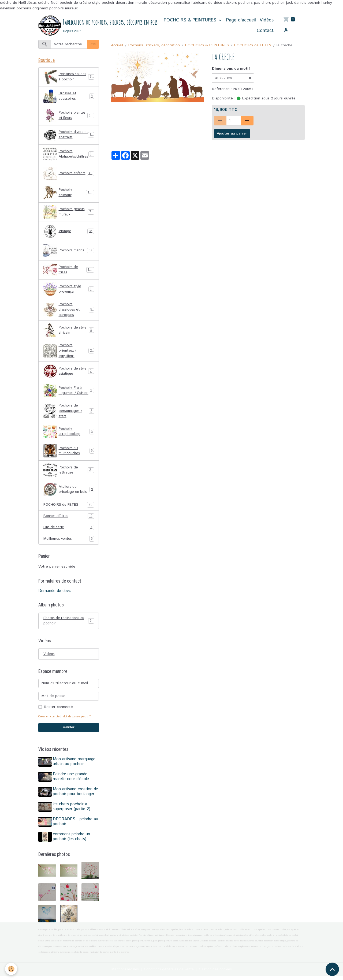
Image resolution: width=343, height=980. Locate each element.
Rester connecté (58, 716)
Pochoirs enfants (69, 174)
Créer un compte (50, 726)
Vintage (69, 232)
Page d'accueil (241, 20)
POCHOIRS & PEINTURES (191, 20)
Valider (69, 737)
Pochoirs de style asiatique (69, 374)
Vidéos (267, 20)
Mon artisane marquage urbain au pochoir (75, 771)
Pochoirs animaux (69, 194)
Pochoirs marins (69, 252)
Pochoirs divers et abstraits (69, 136)
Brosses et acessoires (69, 97)
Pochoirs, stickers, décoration (154, 46)
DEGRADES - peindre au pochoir (76, 827)
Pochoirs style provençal (69, 290)
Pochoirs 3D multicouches (69, 459)
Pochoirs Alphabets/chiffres (70, 155)
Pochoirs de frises (69, 271)
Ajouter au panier (232, 134)
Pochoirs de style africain (69, 332)
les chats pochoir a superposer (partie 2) (72, 813)
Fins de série (69, 536)
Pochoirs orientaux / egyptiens (69, 353)
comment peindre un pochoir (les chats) (72, 841)
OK (93, 44)
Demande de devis (55, 599)
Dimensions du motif (231, 69)
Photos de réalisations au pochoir (69, 629)
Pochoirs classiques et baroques (69, 311)
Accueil (117, 46)
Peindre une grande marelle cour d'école (72, 785)
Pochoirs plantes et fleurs (69, 117)
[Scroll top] (332, 969)
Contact (265, 31)
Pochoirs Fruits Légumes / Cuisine (69, 395)
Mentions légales (122, 973)
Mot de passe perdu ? (80, 726)
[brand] (94, 26)
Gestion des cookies (218, 973)
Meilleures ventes (69, 547)
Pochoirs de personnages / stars (69, 418)
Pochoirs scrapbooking (69, 439)
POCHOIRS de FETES (253, 46)
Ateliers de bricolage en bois (69, 497)
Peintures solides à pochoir (69, 78)
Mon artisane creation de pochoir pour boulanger (76, 799)
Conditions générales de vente (169, 973)
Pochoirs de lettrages (69, 478)
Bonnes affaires (69, 524)
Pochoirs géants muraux (69, 213)
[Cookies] (11, 969)
